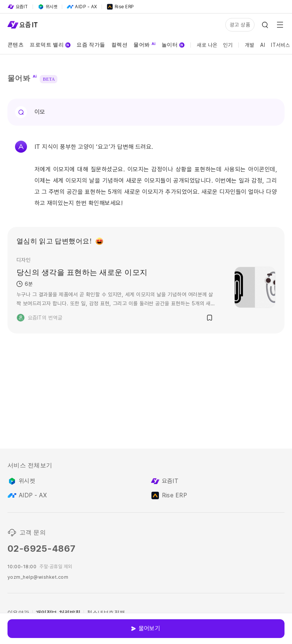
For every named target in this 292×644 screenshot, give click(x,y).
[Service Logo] (22, 25)
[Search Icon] (265, 25)
